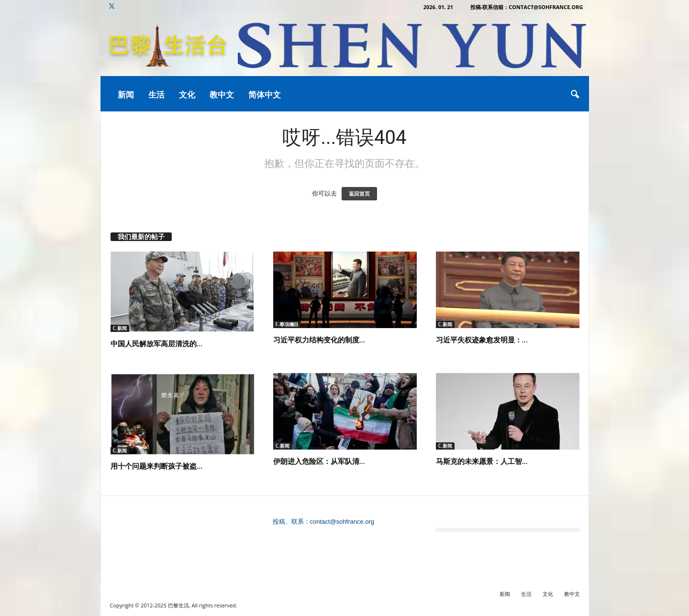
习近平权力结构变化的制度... (319, 340)
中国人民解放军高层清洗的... (156, 343)
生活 (156, 94)
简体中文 (265, 94)
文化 (187, 94)
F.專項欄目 (287, 324)
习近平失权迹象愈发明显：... (482, 340)
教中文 (222, 94)
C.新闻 (120, 328)
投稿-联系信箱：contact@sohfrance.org (527, 7)
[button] (575, 95)
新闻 (126, 94)
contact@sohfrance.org (342, 522)
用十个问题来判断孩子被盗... (156, 466)
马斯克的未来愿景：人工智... (482, 461)
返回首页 (359, 194)
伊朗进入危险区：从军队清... (319, 461)
